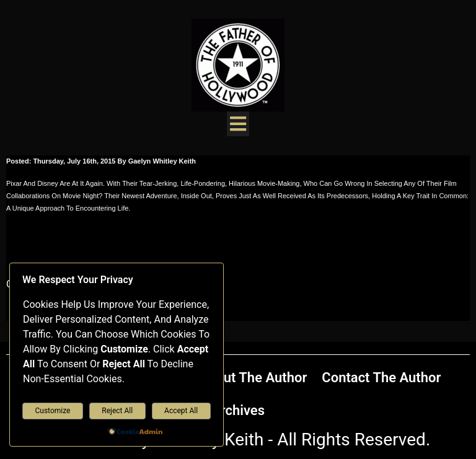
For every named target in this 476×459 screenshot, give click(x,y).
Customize (52, 411)
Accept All (181, 411)
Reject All (117, 411)
